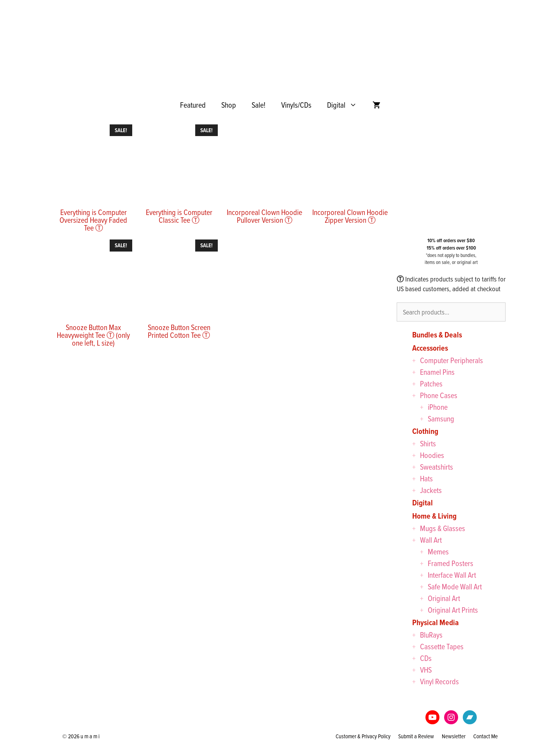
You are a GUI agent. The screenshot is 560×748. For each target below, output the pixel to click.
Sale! (259, 105)
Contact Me (486, 736)
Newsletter (454, 736)
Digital (346, 105)
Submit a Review (416, 736)
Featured (193, 105)
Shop (229, 105)
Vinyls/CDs (296, 105)
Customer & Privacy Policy (363, 736)
